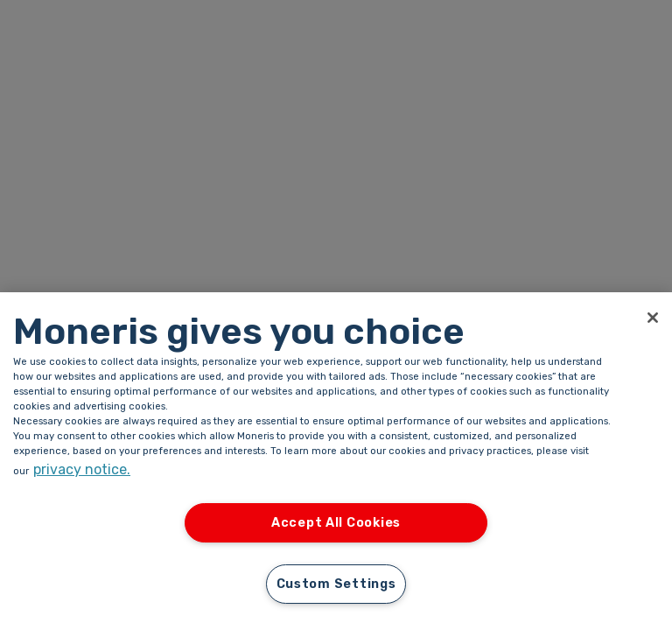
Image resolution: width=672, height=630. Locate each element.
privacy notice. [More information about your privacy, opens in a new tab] (82, 469)
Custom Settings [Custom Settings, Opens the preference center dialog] (336, 584)
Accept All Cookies (336, 523)
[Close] (653, 318)
